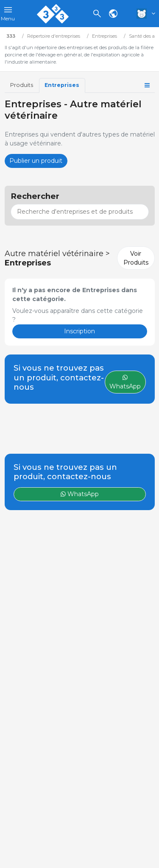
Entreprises (62, 85)
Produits (22, 85)
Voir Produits (136, 258)
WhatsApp (80, 494)
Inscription (79, 331)
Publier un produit (36, 161)
